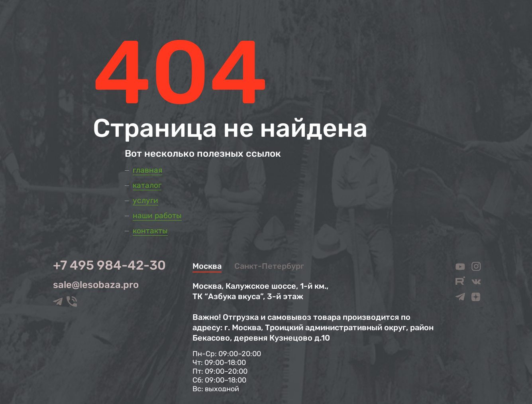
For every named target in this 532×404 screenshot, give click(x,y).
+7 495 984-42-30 (109, 265)
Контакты (150, 231)
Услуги (145, 200)
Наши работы (157, 216)
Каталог (147, 185)
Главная (147, 170)
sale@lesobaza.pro (96, 285)
